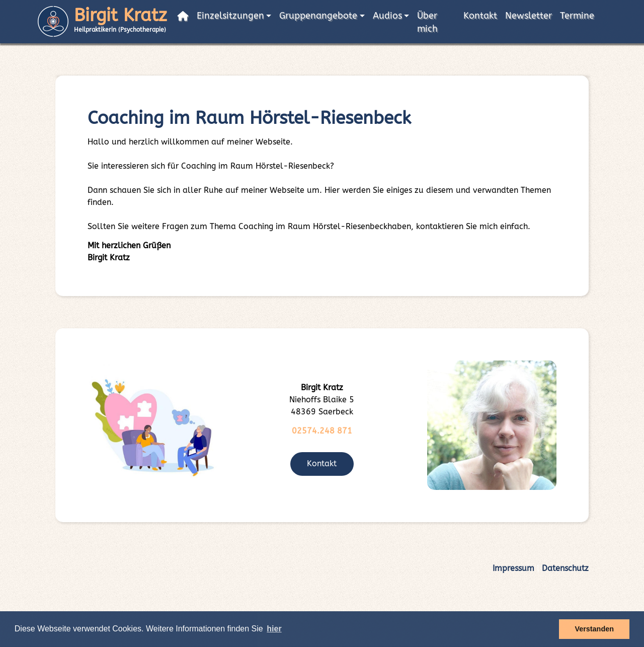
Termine (577, 16)
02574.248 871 (322, 431)
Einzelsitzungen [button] (230, 16)
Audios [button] (387, 16)
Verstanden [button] (594, 629)
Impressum (513, 568)
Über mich (427, 22)
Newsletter (529, 16)
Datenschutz (565, 568)
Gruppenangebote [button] (318, 16)
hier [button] (274, 629)
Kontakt (480, 16)
